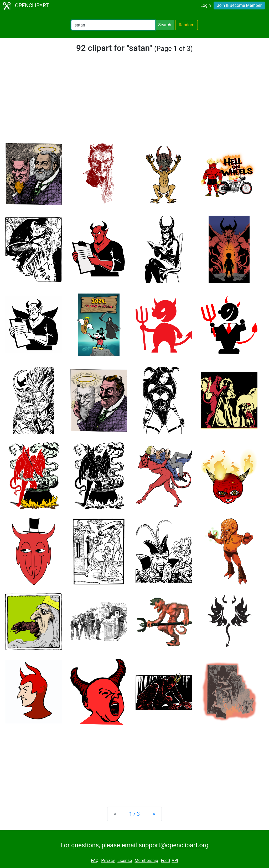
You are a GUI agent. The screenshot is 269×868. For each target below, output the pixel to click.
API (175, 861)
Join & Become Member (239, 5)
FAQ (95, 861)
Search (165, 25)
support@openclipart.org (173, 845)
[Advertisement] (134, 101)
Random (187, 25)
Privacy (108, 861)
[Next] (154, 814)
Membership (146, 861)
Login (206, 5)
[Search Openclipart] (113, 25)
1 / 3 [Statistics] (135, 814)
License (125, 861)
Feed (165, 861)
